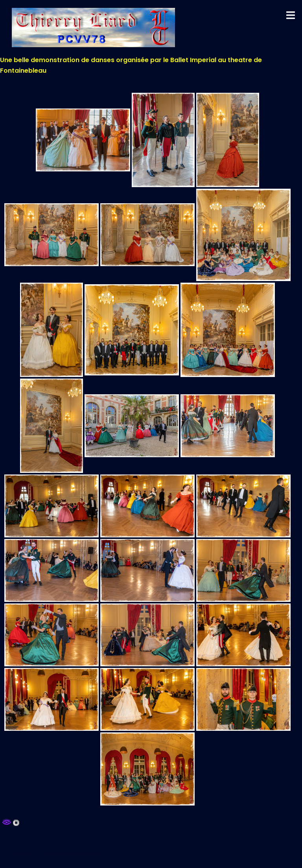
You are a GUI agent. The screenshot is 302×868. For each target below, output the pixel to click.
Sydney (87, 854)
